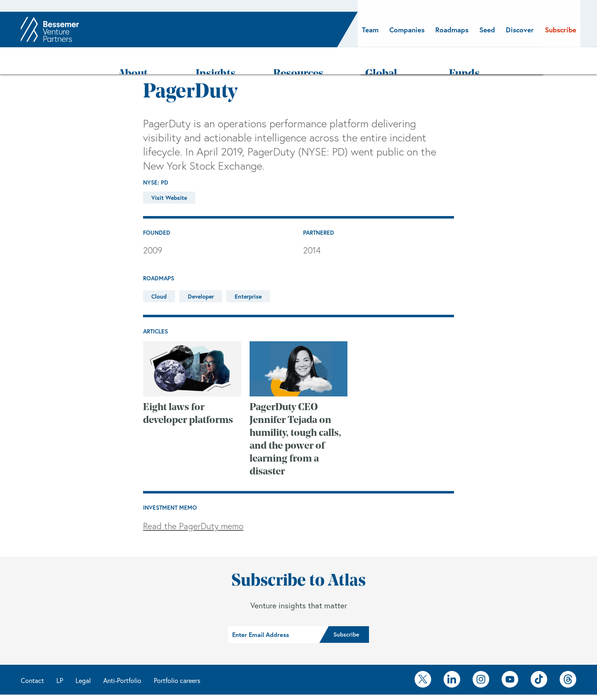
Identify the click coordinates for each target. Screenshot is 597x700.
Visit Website (169, 174)
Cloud (159, 273)
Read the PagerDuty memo (193, 502)
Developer (201, 273)
